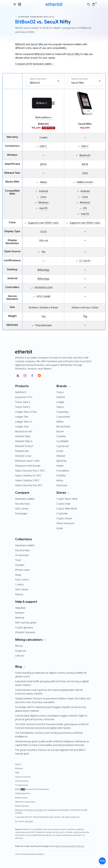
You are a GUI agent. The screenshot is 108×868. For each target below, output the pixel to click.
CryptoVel (62, 514)
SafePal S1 (21, 392)
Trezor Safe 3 (23, 402)
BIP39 (43, 164)
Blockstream (63, 427)
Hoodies (20, 565)
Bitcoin (19, 646)
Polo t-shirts (22, 580)
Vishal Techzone (65, 523)
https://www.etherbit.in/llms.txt (70, 846)
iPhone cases (23, 570)
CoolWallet (62, 441)
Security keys (22, 504)
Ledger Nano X (24, 422)
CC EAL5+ (85, 261)
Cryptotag (62, 412)
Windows (43, 203)
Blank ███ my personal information (32, 789)
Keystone (62, 485)
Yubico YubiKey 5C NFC (28, 476)
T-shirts (19, 585)
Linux (43, 197)
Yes (43, 252)
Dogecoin (21, 651)
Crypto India (63, 504)
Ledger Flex (22, 417)
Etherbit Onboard (25, 632)
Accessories (22, 555)
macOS (43, 208)
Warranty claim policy (25, 802)
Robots (19, 594)
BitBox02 (20, 44)
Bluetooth (85, 155)
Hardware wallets (25, 499)
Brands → (63, 386)
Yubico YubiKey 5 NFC (27, 481)
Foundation (63, 471)
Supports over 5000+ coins (43, 223)
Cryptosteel (63, 417)
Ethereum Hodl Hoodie (28, 466)
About (18, 764)
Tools (18, 560)
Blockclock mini (24, 432)
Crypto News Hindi (67, 499)
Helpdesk (20, 608)
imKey (60, 481)
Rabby (43, 182)
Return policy (21, 798)
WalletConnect (85, 182)
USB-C (43, 146)
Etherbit (61, 456)
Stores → (63, 493)
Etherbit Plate (23, 436)
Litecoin (20, 656)
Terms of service (23, 777)
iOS (85, 208)
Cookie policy (22, 785)
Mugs (18, 575)
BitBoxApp (43, 270)
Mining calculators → (31, 640)
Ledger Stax (22, 427)
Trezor (60, 392)
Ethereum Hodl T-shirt (27, 461)
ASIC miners (22, 509)
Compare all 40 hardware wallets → (35, 64)
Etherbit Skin (22, 451)
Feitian (60, 466)
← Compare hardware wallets (35, 17)
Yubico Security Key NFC (29, 485)
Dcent (60, 451)
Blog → (20, 667)
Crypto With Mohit (67, 509)
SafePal (61, 397)
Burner (60, 432)
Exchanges (21, 514)
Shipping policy (23, 793)
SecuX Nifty (37, 44)
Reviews (20, 613)
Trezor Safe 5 (23, 407)
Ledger (60, 402)
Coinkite (61, 436)
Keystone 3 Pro (24, 397)
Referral (20, 618)
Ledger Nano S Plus (26, 412)
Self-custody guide (26, 623)
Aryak (60, 528)
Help (17, 773)
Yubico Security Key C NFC (30, 471)
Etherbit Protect (24, 446)
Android (43, 191)
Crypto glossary (24, 628)
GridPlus (61, 476)
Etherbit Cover (23, 456)
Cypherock (63, 446)
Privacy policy (22, 781)
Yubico (60, 407)
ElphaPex (61, 461)
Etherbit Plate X (24, 441)
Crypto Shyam (64, 519)
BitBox (60, 422)
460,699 (29, 821)
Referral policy (22, 806)
